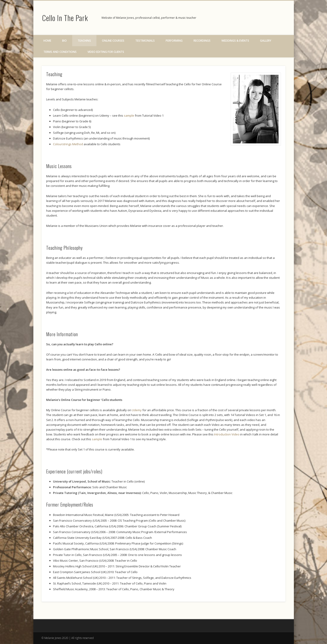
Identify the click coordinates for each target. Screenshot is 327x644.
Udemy (137, 410)
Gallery (266, 41)
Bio (64, 41)
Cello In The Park (65, 18)
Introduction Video (227, 434)
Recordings (202, 41)
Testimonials (145, 41)
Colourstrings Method (68, 144)
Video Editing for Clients (106, 52)
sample (129, 115)
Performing (174, 41)
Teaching (84, 41)
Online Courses (113, 41)
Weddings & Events (235, 41)
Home (47, 41)
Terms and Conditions (60, 52)
